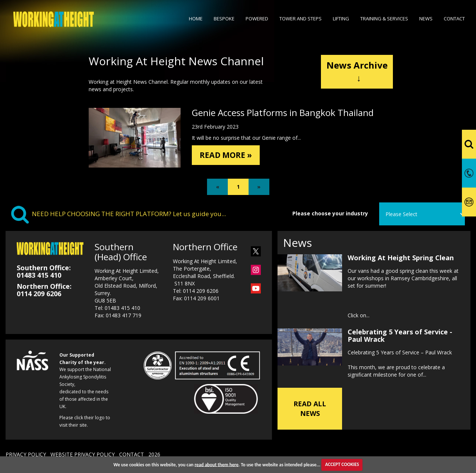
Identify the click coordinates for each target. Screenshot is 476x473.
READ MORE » (229, 156)
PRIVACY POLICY (26, 454)
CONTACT (132, 454)
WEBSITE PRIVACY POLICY (83, 454)
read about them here (217, 464)
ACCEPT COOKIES (342, 464)
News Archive (357, 71)
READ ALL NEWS (310, 408)
